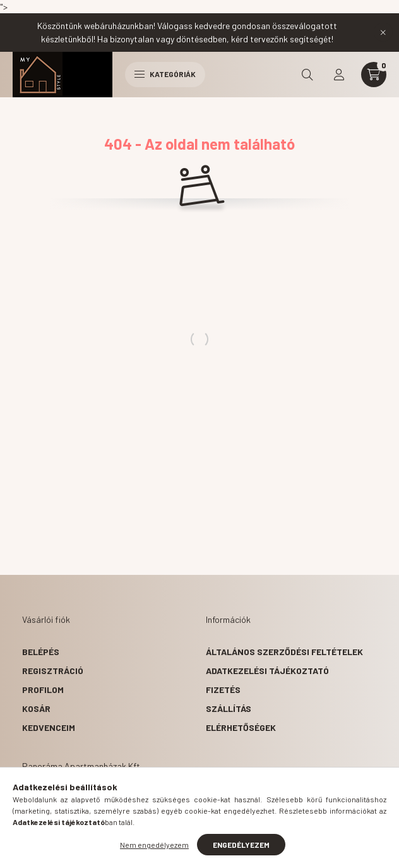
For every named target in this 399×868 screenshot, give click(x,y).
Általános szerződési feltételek (284, 652)
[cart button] (374, 75)
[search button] (307, 75)
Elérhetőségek (241, 727)
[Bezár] (383, 32)
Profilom (43, 690)
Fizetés (223, 690)
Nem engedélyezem (154, 845)
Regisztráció (53, 671)
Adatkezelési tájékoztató (267, 671)
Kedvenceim (49, 727)
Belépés (41, 652)
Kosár (36, 708)
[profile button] (339, 75)
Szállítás (229, 708)
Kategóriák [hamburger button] (165, 74)
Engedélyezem (241, 845)
